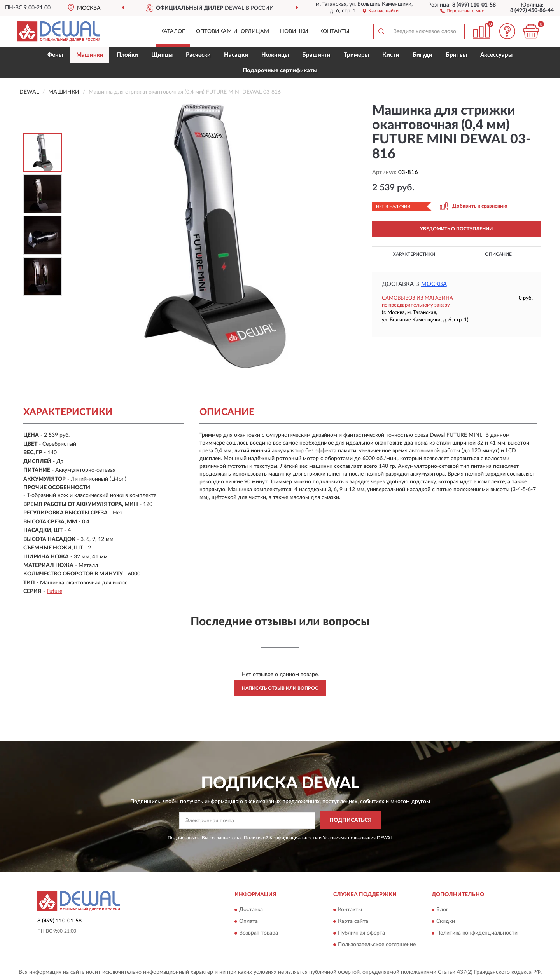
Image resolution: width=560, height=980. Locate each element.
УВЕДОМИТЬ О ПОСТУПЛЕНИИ (456, 229)
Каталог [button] (173, 31)
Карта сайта (353, 921)
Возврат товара (259, 933)
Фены (55, 55)
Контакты (334, 31)
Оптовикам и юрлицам (233, 31)
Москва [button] (434, 284)
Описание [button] (498, 254)
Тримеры (356, 55)
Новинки (294, 31)
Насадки (236, 55)
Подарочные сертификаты (280, 71)
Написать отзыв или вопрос (280, 688)
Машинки (90, 55)
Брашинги (316, 55)
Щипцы (162, 55)
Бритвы (456, 55)
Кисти (391, 55)
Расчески (198, 55)
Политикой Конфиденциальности (281, 838)
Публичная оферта (361, 933)
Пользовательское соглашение (377, 945)
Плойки (127, 55)
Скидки (446, 921)
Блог (442, 910)
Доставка (251, 910)
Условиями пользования (349, 838)
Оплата (248, 921)
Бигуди (423, 55)
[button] (462, 10)
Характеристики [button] (414, 254)
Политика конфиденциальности (477, 933)
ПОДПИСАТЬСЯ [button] (351, 820)
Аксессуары (496, 55)
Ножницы (275, 55)
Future (54, 591)
